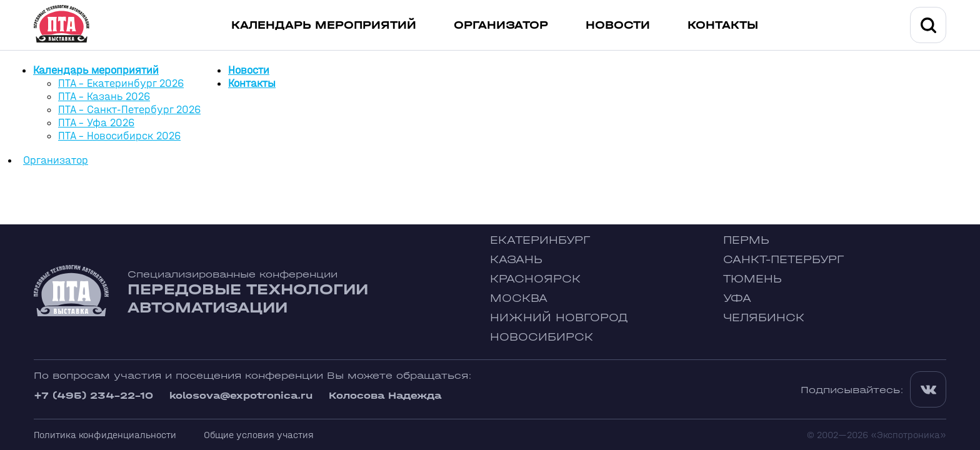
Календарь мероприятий (324, 25)
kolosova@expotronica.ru (241, 395)
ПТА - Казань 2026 (104, 97)
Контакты (723, 25)
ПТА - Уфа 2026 (96, 123)
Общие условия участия (259, 435)
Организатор (501, 25)
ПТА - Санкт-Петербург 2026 (129, 110)
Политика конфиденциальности (105, 435)
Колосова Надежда (385, 395)
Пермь (746, 240)
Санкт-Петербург (783, 260)
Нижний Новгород (559, 318)
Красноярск (535, 279)
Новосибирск (542, 337)
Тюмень (752, 279)
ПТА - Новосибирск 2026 (119, 136)
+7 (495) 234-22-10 (93, 395)
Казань (516, 260)
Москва (519, 298)
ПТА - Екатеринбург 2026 (121, 83)
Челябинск (764, 318)
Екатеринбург (540, 240)
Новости (618, 25)
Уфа (737, 298)
